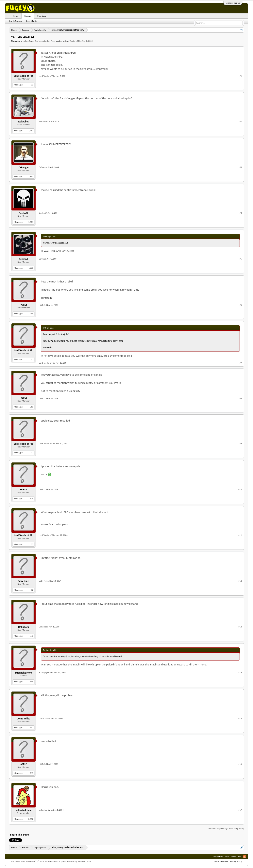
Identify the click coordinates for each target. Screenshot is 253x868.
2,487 (31, 130)
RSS (245, 857)
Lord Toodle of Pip (73, 41)
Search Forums (15, 21)
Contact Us (218, 857)
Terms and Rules (221, 861)
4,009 (31, 268)
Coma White (24, 719)
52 (32, 590)
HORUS (24, 305)
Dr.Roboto (24, 627)
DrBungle (24, 167)
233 (32, 727)
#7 (241, 363)
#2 (241, 121)
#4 (241, 213)
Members (42, 16)
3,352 (31, 819)
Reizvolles (23, 122)
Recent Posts (31, 21)
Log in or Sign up (233, 3)
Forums (28, 16)
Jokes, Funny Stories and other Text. (39, 41)
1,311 (31, 222)
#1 (241, 76)
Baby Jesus (24, 581)
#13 (240, 627)
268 (32, 314)
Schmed (24, 259)
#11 (240, 535)
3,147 (31, 176)
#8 (241, 398)
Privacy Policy (236, 861)
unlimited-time (24, 810)
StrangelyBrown (24, 673)
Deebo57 (24, 213)
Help (227, 857)
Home (16, 16)
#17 (240, 810)
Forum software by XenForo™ (36, 861)
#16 (240, 764)
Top (240, 857)
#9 (241, 444)
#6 (241, 305)
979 (32, 636)
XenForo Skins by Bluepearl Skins (77, 861)
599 (32, 682)
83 (32, 85)
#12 (240, 581)
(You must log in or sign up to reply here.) (226, 829)
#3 (241, 167)
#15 (240, 718)
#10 (240, 489)
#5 (241, 259)
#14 (240, 672)
